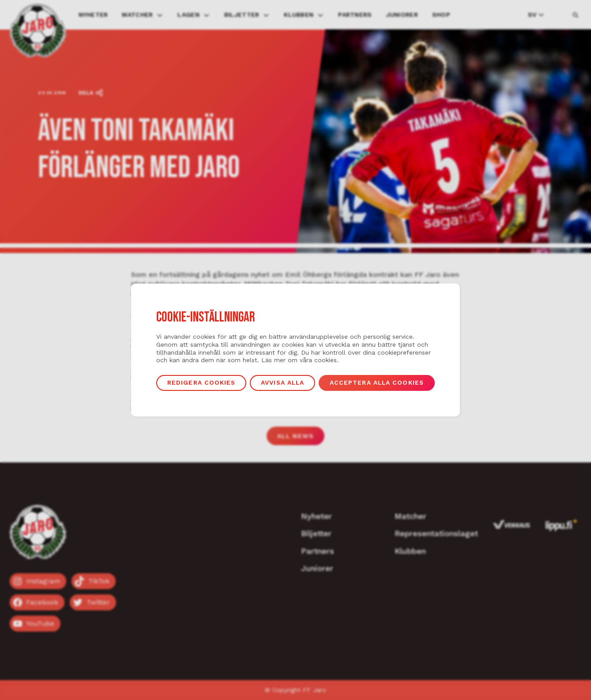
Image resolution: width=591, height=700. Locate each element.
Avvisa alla (282, 382)
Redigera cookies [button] (201, 382)
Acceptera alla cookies (377, 382)
